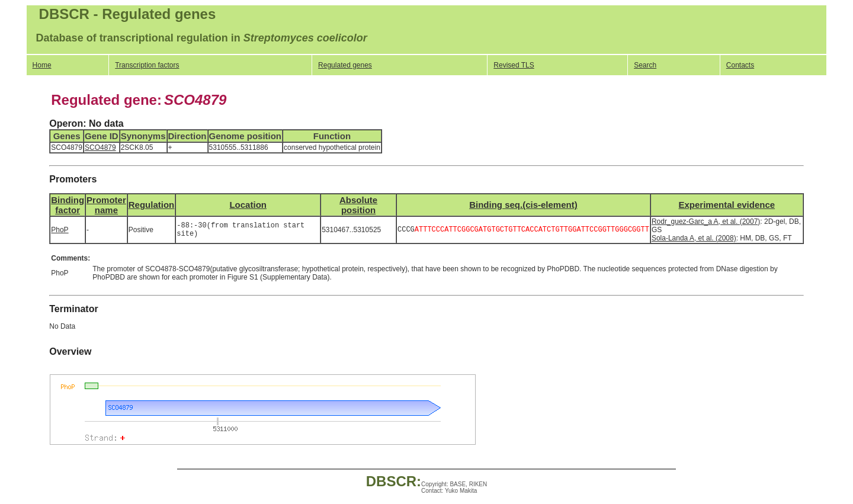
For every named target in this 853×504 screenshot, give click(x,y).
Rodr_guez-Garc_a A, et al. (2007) (706, 221)
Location (248, 205)
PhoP (60, 230)
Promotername (106, 205)
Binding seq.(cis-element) (523, 205)
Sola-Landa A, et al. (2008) (694, 238)
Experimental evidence (727, 205)
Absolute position (358, 205)
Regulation (152, 205)
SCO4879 (100, 147)
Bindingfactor (68, 205)
